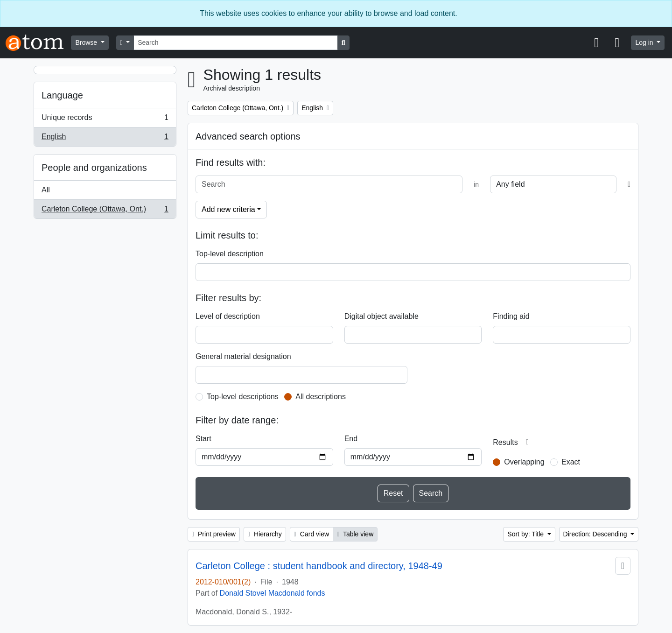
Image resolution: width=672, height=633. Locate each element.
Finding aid (511, 316)
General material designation (243, 356)
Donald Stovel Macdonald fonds (273, 593)
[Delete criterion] (629, 184)
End (351, 439)
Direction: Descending (596, 534)
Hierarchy (265, 534)
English (105, 139)
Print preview (214, 534)
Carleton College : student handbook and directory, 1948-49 (319, 566)
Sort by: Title (526, 534)
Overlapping (524, 462)
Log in (645, 42)
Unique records (105, 120)
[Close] (660, 14)
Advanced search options (248, 136)
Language (62, 95)
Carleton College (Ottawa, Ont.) (105, 211)
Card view (311, 534)
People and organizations (94, 168)
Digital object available (381, 316)
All (46, 190)
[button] (596, 43)
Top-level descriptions (243, 397)
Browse (87, 42)
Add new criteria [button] (228, 209)
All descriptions (321, 397)
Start (203, 439)
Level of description (228, 316)
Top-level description (230, 254)
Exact (571, 462)
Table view (355, 534)
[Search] (236, 43)
